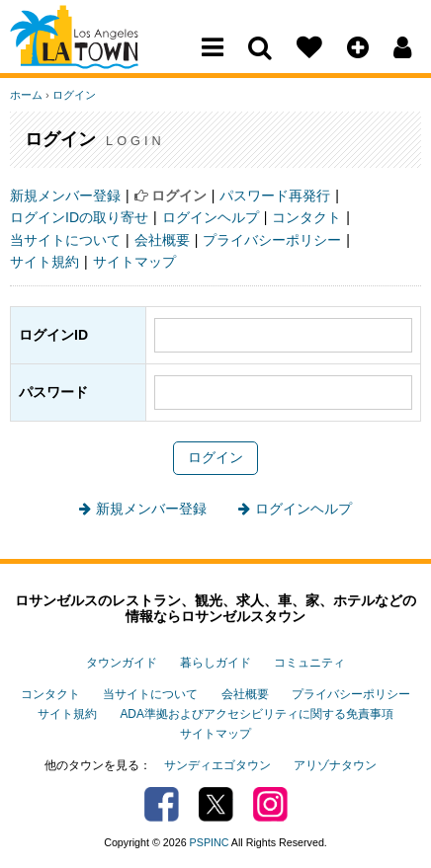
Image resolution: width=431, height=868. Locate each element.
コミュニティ (309, 663)
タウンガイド (122, 663)
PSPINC (210, 842)
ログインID (53, 335)
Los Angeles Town (96, 54)
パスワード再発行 (275, 196)
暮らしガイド (215, 663)
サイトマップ (134, 262)
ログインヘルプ (211, 217)
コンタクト (306, 217)
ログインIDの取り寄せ (79, 217)
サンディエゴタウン (217, 765)
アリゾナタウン (335, 765)
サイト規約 (44, 262)
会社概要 (162, 240)
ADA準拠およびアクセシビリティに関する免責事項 (256, 714)
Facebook (162, 804)
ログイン (74, 95)
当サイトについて (65, 240)
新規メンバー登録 (65, 196)
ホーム (26, 95)
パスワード (53, 392)
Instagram (270, 804)
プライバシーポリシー (272, 240)
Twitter (216, 804)
